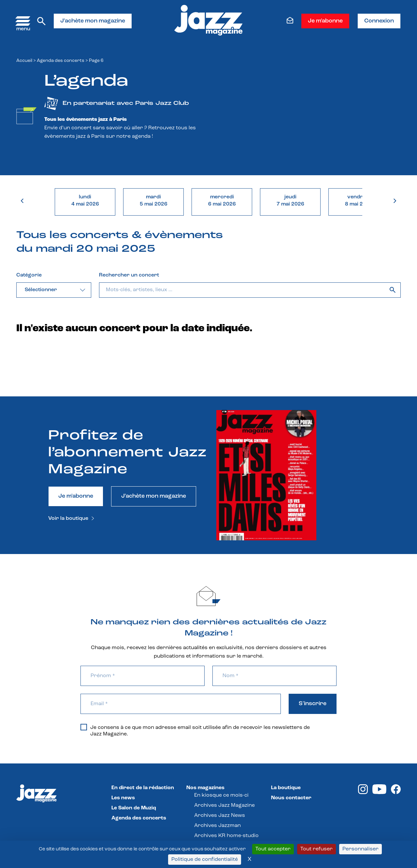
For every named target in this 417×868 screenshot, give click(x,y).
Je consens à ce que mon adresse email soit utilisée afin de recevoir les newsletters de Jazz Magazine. (195, 731)
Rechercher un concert (129, 275)
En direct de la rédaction (143, 788)
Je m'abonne (325, 21)
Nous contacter (291, 798)
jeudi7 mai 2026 (290, 201)
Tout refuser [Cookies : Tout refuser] (316, 849)
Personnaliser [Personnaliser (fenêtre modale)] (360, 849)
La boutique (286, 788)
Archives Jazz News (220, 816)
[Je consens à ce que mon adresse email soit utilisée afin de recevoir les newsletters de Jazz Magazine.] (84, 727)
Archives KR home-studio (226, 836)
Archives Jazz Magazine (224, 805)
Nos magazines (205, 788)
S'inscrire (313, 704)
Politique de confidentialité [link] (205, 860)
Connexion (379, 21)
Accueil (24, 61)
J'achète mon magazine (93, 21)
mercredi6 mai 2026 (222, 201)
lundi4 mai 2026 (85, 201)
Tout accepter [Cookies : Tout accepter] (273, 849)
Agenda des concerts (61, 61)
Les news (123, 798)
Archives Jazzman (217, 826)
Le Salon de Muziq (134, 808)
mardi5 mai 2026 (154, 201)
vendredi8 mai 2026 (359, 201)
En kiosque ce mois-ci (221, 795)
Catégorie (29, 275)
